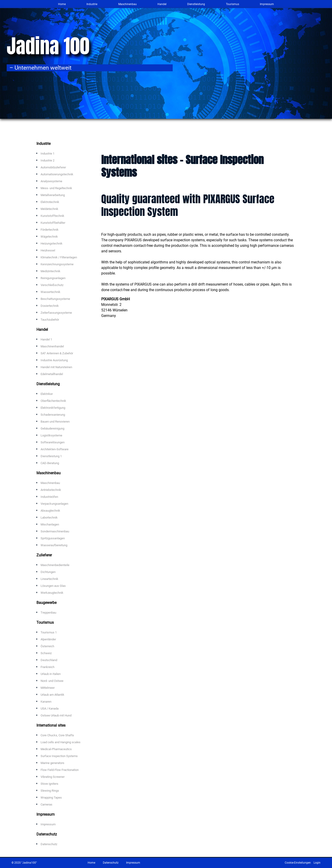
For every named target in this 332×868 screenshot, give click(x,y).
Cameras (46, 804)
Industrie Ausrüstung (54, 360)
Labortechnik (49, 518)
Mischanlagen (50, 524)
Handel (162, 4)
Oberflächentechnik (53, 401)
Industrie (92, 4)
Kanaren (46, 702)
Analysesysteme (51, 181)
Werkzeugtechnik (52, 593)
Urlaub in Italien (51, 674)
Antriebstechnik (51, 490)
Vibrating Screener (53, 777)
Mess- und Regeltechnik (56, 188)
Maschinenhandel (52, 346)
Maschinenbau (127, 4)
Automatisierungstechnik (57, 174)
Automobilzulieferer (53, 167)
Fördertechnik (50, 230)
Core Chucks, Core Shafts (57, 735)
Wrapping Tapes (51, 798)
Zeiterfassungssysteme (56, 313)
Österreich (47, 646)
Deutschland (49, 660)
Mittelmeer (48, 688)
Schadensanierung (53, 415)
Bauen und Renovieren (55, 422)
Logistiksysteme (51, 435)
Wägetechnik (49, 237)
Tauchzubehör (50, 320)
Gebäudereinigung (52, 428)
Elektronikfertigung (53, 408)
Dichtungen (48, 572)
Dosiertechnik (50, 306)
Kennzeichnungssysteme (57, 264)
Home (62, 4)
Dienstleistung (196, 4)
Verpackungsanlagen (54, 504)
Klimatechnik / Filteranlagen (59, 257)
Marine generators (52, 763)
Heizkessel (48, 250)
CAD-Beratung (50, 463)
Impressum (267, 4)
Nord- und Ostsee (52, 681)
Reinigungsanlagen (53, 278)
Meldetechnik (49, 209)
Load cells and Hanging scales (61, 742)
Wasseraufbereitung (54, 545)
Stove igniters (49, 784)
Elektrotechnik (50, 202)
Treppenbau (48, 613)
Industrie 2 (47, 160)
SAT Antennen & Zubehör (57, 353)
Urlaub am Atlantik (52, 695)
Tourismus (233, 4)
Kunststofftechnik (52, 216)
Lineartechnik (49, 579)
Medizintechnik (50, 271)
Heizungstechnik (52, 243)
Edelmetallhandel (52, 374)
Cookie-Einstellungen (298, 863)
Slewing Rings (50, 791)
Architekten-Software (55, 449)
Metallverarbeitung (53, 195)
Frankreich (47, 667)
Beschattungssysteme (55, 299)
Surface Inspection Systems (59, 756)
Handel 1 (46, 339)
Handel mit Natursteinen (56, 367)
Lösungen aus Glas (53, 586)
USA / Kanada (50, 708)
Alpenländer (48, 639)
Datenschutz (49, 844)
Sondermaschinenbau (55, 531)
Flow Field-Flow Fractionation (60, 770)
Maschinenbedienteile (55, 565)
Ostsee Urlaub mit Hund (56, 715)
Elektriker (47, 394)
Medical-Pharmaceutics (56, 749)
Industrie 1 (47, 154)
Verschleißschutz (52, 285)
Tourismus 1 (49, 632)
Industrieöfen (49, 497)
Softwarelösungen (53, 442)
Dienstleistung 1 (51, 456)
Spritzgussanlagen (53, 538)
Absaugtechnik (50, 511)
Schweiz (46, 653)
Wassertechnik (50, 292)
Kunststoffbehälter (53, 223)
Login (317, 863)
